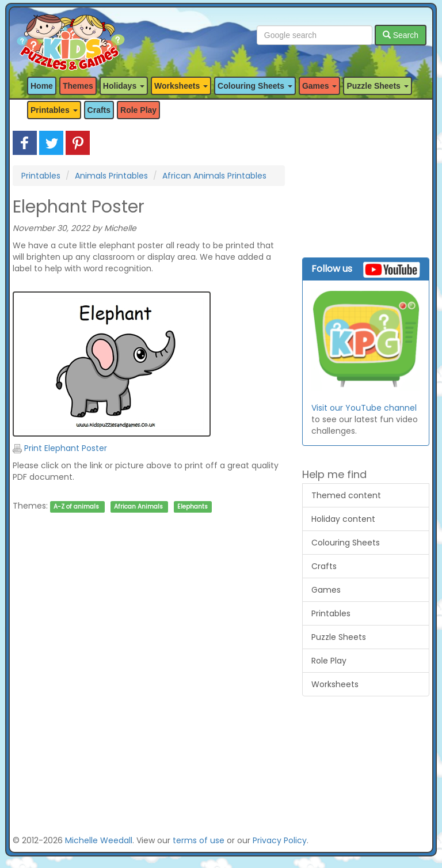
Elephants (193, 507)
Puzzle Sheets (339, 637)
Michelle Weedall (99, 840)
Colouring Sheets (346, 543)
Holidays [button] (124, 86)
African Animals (138, 507)
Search (401, 35)
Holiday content (343, 519)
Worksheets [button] (181, 86)
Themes (78, 86)
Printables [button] (54, 110)
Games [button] (320, 86)
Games (326, 590)
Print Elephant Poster (60, 448)
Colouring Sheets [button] (255, 86)
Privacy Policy (280, 840)
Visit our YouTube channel (364, 408)
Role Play (138, 110)
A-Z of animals (76, 507)
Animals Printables (111, 176)
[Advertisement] (149, 636)
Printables (41, 176)
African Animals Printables (214, 176)
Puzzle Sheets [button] (377, 86)
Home (42, 86)
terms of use (199, 840)
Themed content (346, 495)
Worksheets (335, 684)
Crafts (99, 110)
